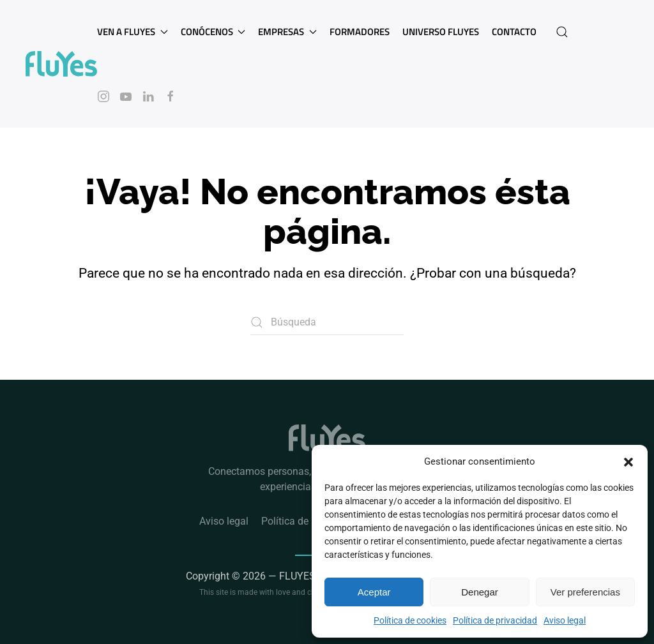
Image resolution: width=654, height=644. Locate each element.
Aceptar (374, 592)
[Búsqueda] (327, 322)
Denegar (480, 592)
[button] (628, 461)
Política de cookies (410, 620)
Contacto (514, 32)
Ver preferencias (585, 592)
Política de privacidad (495, 620)
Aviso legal (565, 620)
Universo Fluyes (441, 32)
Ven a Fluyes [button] (133, 32)
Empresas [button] (287, 32)
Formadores (360, 32)
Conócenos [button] (213, 32)
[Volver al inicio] (61, 64)
